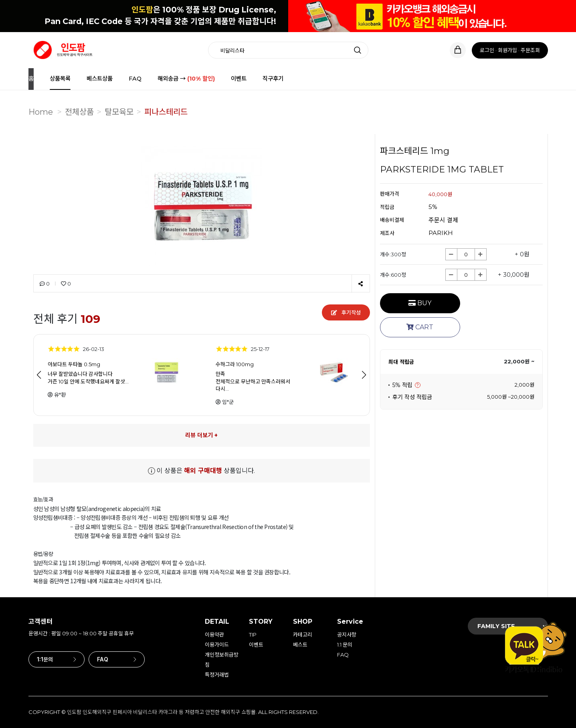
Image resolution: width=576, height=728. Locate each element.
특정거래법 (217, 675)
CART (420, 327)
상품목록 (60, 79)
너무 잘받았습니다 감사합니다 (80, 374)
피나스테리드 (166, 112)
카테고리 (303, 635)
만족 (220, 374)
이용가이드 (217, 645)
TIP (253, 635)
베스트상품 (100, 79)
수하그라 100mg (235, 364)
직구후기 (273, 79)
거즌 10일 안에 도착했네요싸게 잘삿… (88, 381)
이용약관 (214, 635)
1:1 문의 (345, 645)
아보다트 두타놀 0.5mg (74, 364)
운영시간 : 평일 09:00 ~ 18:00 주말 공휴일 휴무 (81, 633)
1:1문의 (57, 659)
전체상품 (79, 112)
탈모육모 (119, 112)
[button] (364, 375)
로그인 (487, 50)
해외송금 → (186, 79)
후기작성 (346, 312)
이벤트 (239, 79)
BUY (420, 303)
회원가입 (507, 50)
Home (41, 112)
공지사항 (347, 635)
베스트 (300, 645)
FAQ (135, 79)
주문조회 (530, 50)
